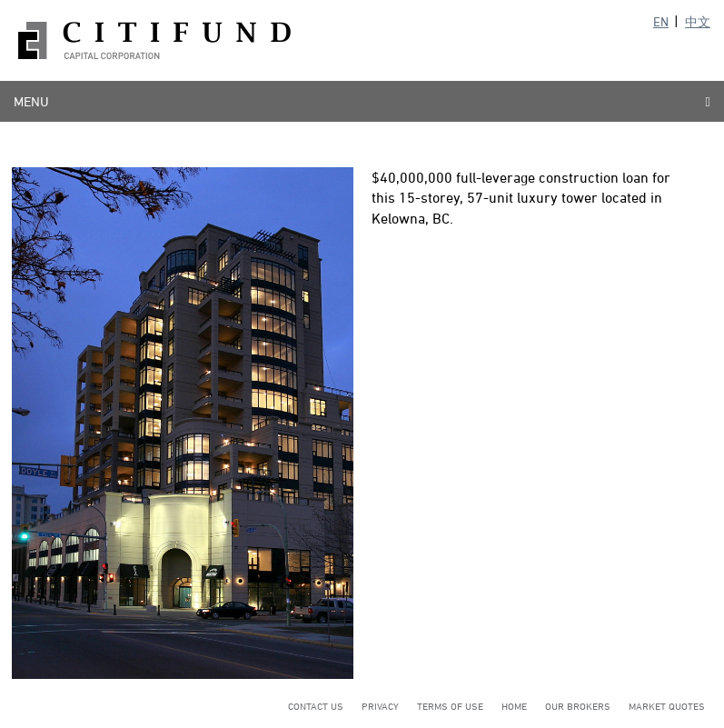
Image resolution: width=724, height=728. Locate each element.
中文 (698, 21)
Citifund (154, 40)
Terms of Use (450, 706)
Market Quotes (667, 706)
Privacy (380, 706)
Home (514, 706)
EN (661, 21)
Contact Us (316, 706)
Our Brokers (578, 706)
